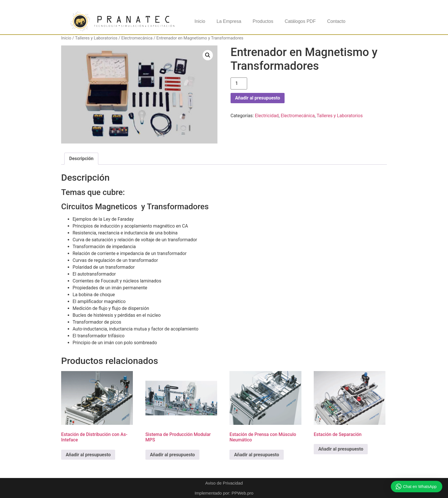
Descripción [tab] (81, 159)
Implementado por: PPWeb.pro (224, 493)
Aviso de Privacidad (224, 483)
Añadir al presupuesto (258, 98)
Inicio (200, 21)
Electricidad (267, 116)
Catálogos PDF (300, 21)
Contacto (336, 21)
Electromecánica (137, 38)
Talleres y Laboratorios (96, 38)
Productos (263, 21)
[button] (208, 55)
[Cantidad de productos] (239, 83)
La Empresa (229, 21)
